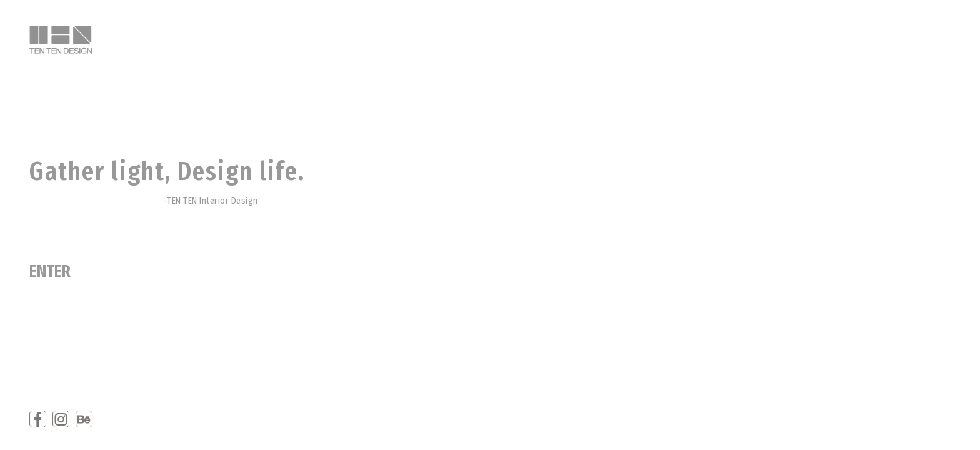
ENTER (50, 271)
